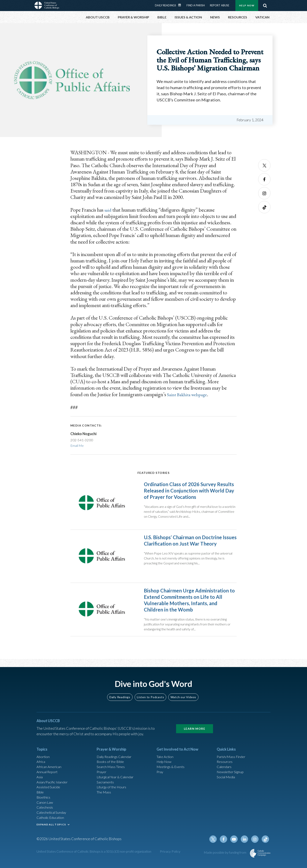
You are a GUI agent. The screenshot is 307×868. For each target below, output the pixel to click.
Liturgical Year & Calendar (118, 776)
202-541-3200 (82, 440)
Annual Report (48, 771)
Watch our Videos (183, 694)
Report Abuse (220, 5)
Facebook (264, 179)
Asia (40, 776)
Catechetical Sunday (53, 815)
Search (265, 6)
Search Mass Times (112, 765)
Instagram (264, 193)
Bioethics (44, 799)
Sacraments (106, 782)
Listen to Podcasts (150, 694)
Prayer (102, 771)
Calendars (225, 765)
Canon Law (45, 804)
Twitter (264, 165)
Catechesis (45, 810)
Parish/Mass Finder (232, 754)
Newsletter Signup (232, 771)
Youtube (236, 844)
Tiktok (264, 207)
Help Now (247, 5)
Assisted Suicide (50, 787)
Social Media (227, 776)
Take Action (166, 754)
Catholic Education (52, 821)
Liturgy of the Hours (113, 787)
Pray (160, 771)
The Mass (104, 793)
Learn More (195, 726)
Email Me (78, 445)
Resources (225, 760)
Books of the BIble (111, 760)
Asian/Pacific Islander (54, 782)
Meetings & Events (172, 765)
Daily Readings (166, 5)
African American (50, 765)
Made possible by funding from (225, 857)
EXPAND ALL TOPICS (51, 828)
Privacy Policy (170, 856)
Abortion (44, 754)
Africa (41, 760)
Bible (41, 793)
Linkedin (246, 844)
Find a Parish (196, 5)
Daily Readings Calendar (181, 5)
